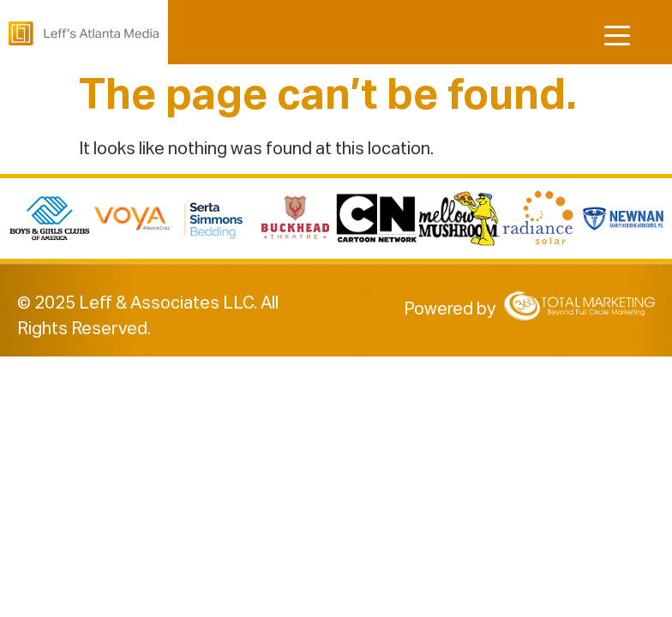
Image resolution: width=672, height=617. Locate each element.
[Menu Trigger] (615, 36)
